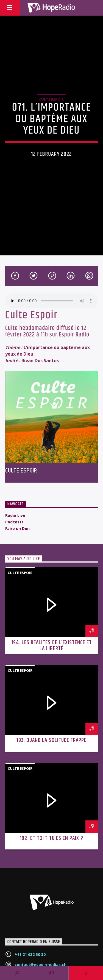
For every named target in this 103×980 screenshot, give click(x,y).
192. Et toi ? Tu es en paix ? (51, 838)
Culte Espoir (51, 99)
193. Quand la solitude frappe (51, 740)
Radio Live (15, 515)
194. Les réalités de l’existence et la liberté (51, 645)
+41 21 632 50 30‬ (30, 954)
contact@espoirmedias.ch (41, 965)
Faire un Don (17, 528)
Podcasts (14, 522)
